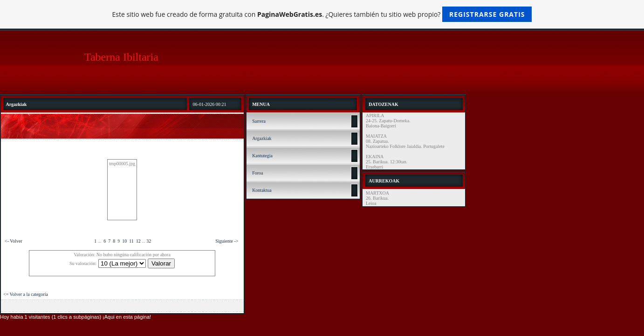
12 (138, 241)
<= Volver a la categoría (26, 294)
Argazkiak (262, 138)
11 (131, 241)
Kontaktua (262, 190)
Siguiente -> (227, 241)
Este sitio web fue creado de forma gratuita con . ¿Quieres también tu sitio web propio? (322, 14)
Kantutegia (262, 156)
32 (149, 241)
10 (124, 241)
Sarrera (259, 121)
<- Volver (14, 241)
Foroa (257, 173)
